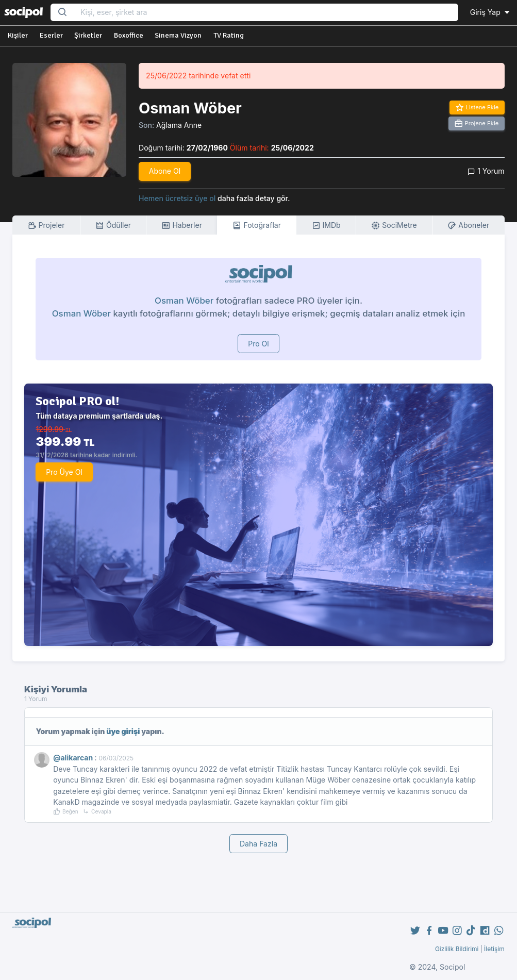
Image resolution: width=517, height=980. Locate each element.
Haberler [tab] (181, 226)
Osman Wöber (184, 301)
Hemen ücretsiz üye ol (177, 198)
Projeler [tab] (46, 226)
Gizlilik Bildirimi (457, 949)
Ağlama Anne (179, 125)
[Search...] (266, 13)
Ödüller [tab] (113, 226)
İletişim (494, 949)
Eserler (51, 35)
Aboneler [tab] (468, 226)
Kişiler (18, 35)
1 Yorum (486, 171)
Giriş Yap (491, 12)
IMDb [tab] (326, 226)
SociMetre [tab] (394, 226)
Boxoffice (129, 35)
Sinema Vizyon (178, 35)
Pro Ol (258, 344)
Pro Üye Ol (64, 472)
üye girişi (123, 731)
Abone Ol (165, 171)
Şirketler (88, 35)
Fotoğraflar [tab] (257, 226)
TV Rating (229, 35)
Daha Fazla (258, 844)
